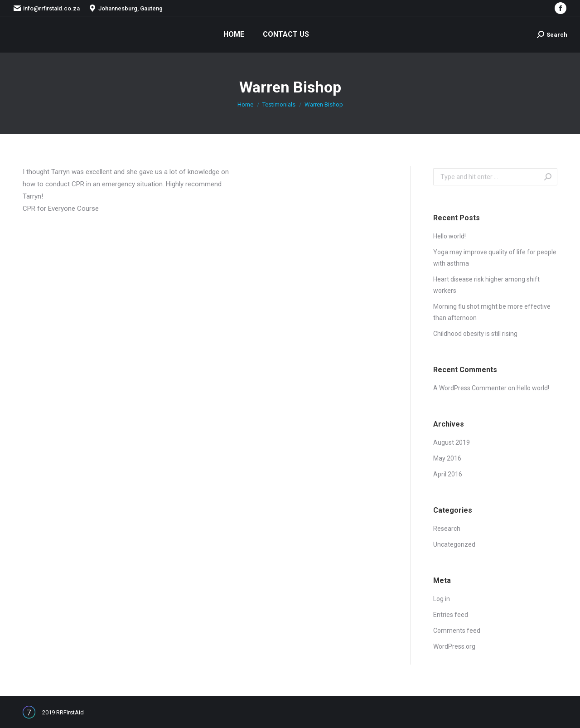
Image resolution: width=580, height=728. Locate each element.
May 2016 (447, 458)
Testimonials (279, 104)
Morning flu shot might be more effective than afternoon (492, 312)
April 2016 (448, 474)
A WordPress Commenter (470, 388)
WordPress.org (454, 646)
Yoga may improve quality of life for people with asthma (495, 258)
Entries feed (451, 615)
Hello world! (449, 236)
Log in (442, 599)
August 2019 (452, 442)
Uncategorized (454, 544)
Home (245, 104)
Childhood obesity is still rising (475, 334)
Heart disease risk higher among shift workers (486, 285)
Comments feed (457, 631)
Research (447, 529)
